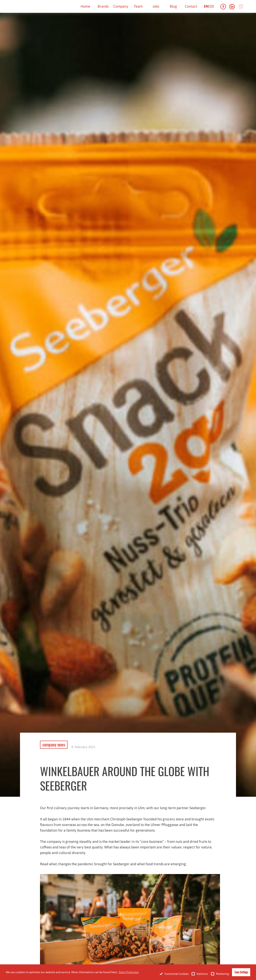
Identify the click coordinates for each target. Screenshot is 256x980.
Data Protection (129, 972)
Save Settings (241, 972)
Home (85, 6)
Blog (173, 6)
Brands (103, 6)
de (212, 6)
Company (121, 6)
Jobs (156, 6)
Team (138, 6)
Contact (191, 6)
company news (54, 744)
